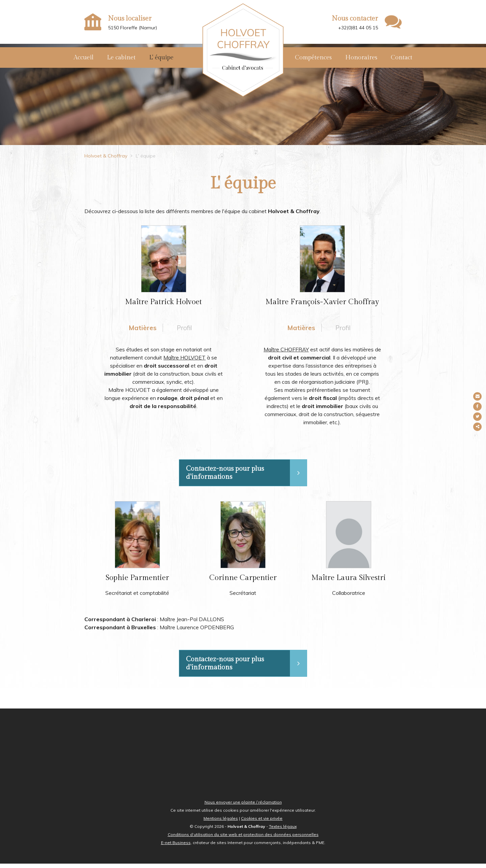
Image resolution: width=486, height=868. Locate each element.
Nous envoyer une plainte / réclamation (243, 806)
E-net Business (176, 847)
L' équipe (161, 57)
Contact (402, 57)
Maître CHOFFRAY (286, 353)
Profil (185, 331)
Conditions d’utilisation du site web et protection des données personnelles (243, 839)
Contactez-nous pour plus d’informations (246, 476)
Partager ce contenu (478, 427)
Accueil (84, 57)
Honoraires (361, 57)
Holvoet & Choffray (106, 159)
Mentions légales (221, 823)
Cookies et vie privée (262, 823)
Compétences (313, 57)
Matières (142, 331)
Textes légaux (283, 831)
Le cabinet (121, 57)
